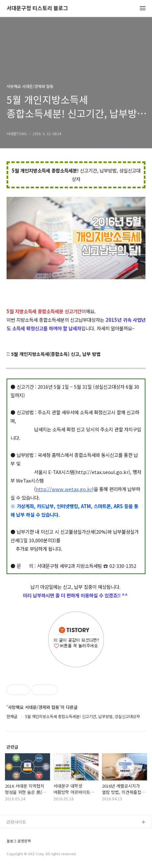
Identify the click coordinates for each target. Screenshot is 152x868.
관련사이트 (16, 822)
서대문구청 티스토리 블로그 (37, 8)
